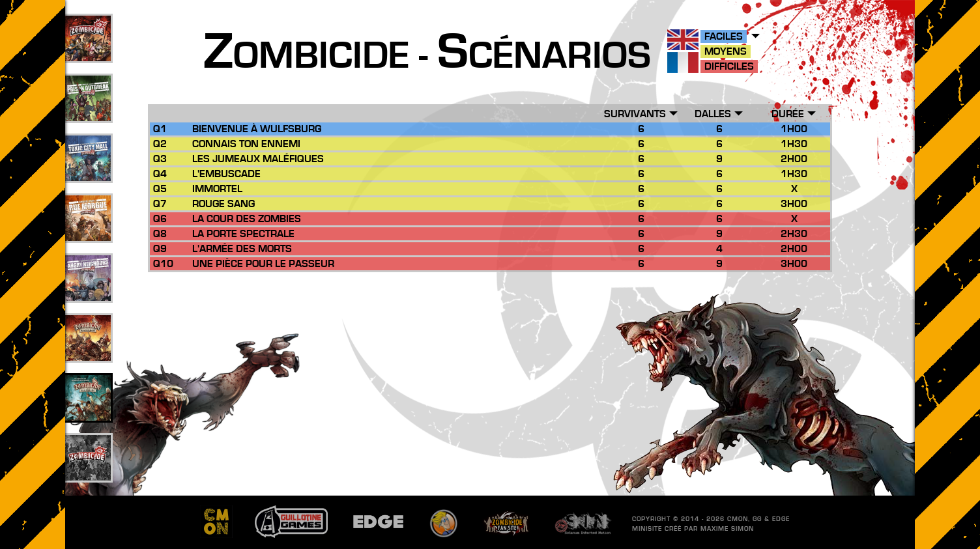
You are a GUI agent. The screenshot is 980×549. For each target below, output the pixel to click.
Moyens (726, 51)
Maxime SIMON (727, 529)
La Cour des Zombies (247, 219)
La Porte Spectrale (243, 234)
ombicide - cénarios (427, 56)
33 (88, 173)
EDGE (781, 519)
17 (88, 292)
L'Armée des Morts (242, 249)
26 (88, 352)
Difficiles (729, 66)
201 (88, 472)
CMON (738, 519)
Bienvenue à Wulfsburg (257, 129)
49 (88, 113)
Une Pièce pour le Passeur (263, 264)
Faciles (724, 36)
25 (88, 232)
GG (757, 519)
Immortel (217, 189)
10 (88, 412)
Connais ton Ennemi (246, 144)
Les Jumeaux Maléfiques (258, 159)
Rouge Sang (223, 204)
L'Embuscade (226, 174)
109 (88, 53)
